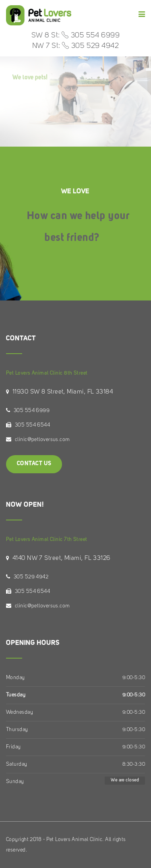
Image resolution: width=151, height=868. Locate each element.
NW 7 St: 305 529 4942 (75, 46)
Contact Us (34, 464)
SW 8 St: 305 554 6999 (75, 35)
